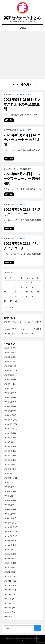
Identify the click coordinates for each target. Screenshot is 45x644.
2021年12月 (8, 581)
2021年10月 (8, 590)
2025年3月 (8, 406)
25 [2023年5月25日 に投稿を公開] (27, 296)
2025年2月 (8, 411)
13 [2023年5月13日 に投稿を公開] (38, 287)
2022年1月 (8, 577)
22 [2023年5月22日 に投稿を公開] (11, 296)
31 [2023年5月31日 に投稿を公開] (21, 301)
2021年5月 (8, 612)
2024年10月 (8, 429)
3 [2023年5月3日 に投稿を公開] (21, 283)
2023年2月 (8, 518)
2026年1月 (8, 362)
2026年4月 (8, 348)
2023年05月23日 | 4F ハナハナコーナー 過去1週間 (22, 140)
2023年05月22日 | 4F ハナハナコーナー (22, 246)
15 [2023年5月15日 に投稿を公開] (11, 292)
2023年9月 (8, 487)
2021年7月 (8, 603)
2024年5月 (8, 451)
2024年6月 (8, 447)
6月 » (11, 308)
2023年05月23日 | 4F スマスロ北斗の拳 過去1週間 (22, 104)
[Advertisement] (22, 55)
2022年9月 (8, 541)
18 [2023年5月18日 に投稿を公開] (27, 292)
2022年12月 (8, 527)
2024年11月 (8, 424)
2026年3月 (8, 353)
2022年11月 (8, 532)
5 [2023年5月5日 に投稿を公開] (32, 283)
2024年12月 (8, 420)
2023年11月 (8, 478)
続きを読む (9, 120)
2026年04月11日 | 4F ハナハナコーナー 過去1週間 (22, 329)
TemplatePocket (26, 639)
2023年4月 (8, 509)
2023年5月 (8, 505)
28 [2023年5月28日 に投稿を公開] (5, 301)
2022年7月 (8, 550)
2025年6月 (8, 393)
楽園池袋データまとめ (22, 18)
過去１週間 (27, 95)
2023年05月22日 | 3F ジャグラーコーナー (22, 212)
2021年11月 (8, 585)
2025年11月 (8, 371)
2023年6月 (8, 500)
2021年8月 (8, 599)
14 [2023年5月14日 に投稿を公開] (5, 292)
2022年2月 (8, 572)
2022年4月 (8, 563)
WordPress (22, 641)
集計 (24, 205)
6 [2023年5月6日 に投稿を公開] (37, 283)
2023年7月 (8, 496)
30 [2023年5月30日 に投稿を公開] (16, 301)
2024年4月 (8, 456)
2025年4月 (8, 402)
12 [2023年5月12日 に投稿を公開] (32, 287)
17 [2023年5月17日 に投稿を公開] (21, 292)
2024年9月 (8, 433)
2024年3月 (8, 460)
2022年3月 (8, 568)
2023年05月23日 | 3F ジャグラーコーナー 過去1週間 (22, 179)
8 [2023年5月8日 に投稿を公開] (10, 287)
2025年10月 (8, 375)
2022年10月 (8, 536)
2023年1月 (8, 523)
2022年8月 (8, 545)
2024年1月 (8, 469)
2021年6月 (8, 608)
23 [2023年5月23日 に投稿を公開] (16, 296)
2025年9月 (8, 379)
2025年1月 (8, 415)
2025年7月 (8, 388)
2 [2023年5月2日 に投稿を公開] (16, 283)
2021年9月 (8, 594)
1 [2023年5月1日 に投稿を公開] (10, 283)
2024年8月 (8, 438)
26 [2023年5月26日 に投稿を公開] (32, 296)
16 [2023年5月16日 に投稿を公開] (16, 292)
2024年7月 (8, 442)
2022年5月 (8, 559)
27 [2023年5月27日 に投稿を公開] (38, 296)
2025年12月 (8, 366)
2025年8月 (8, 384)
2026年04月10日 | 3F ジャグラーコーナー (19, 334)
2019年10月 (8, 617)
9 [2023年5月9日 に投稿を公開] (16, 287)
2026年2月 (8, 357)
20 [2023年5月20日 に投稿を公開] (38, 292)
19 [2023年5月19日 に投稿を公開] (32, 292)
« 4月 (6, 308)
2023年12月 (8, 474)
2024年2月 (8, 465)
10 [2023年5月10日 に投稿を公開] (22, 287)
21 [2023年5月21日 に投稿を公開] (5, 296)
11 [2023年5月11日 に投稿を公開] (27, 287)
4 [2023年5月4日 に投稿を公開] (26, 283)
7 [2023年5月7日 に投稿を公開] (5, 287)
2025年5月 (8, 397)
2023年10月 (8, 482)
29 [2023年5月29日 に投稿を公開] (11, 301)
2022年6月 (8, 554)
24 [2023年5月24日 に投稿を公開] (22, 296)
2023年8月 (8, 491)
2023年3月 (8, 514)
